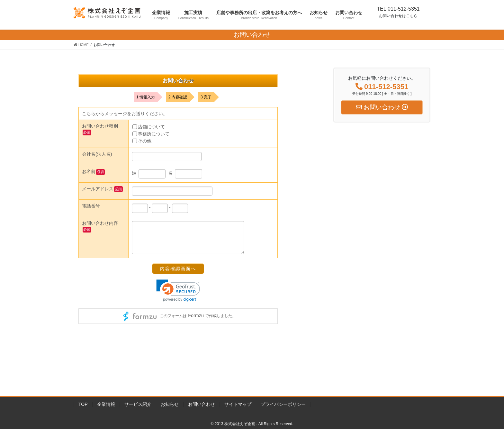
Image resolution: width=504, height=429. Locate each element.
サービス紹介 (138, 404)
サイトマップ (238, 404)
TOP (83, 404)
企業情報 (106, 404)
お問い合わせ (202, 404)
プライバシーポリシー (283, 404)
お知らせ (170, 404)
